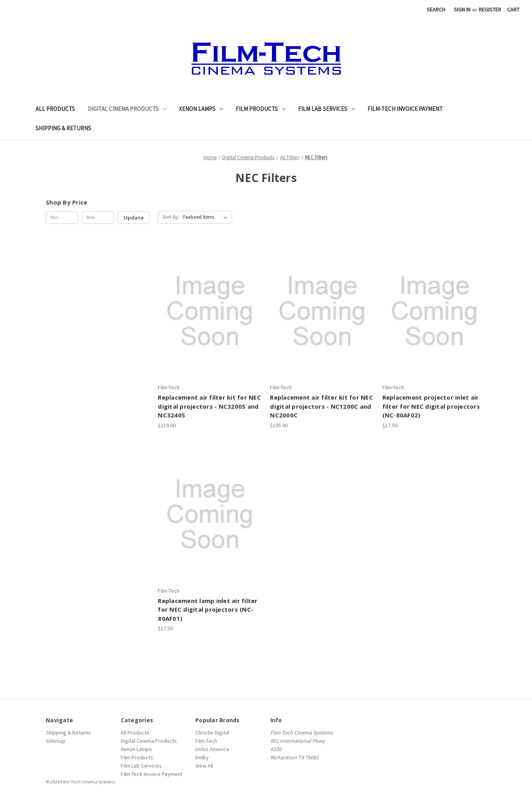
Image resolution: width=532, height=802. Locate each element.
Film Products (260, 109)
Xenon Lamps (201, 109)
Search (436, 9)
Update (134, 218)
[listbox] (207, 217)
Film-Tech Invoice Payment (405, 109)
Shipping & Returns (63, 128)
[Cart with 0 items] (513, 10)
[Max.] (98, 218)
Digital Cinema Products (127, 109)
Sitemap (56, 741)
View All (204, 766)
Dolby (202, 757)
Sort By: (171, 217)
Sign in (462, 9)
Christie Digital (212, 733)
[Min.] (62, 218)
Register (490, 9)
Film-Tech (206, 741)
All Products (55, 109)
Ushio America (212, 749)
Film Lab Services (326, 109)
